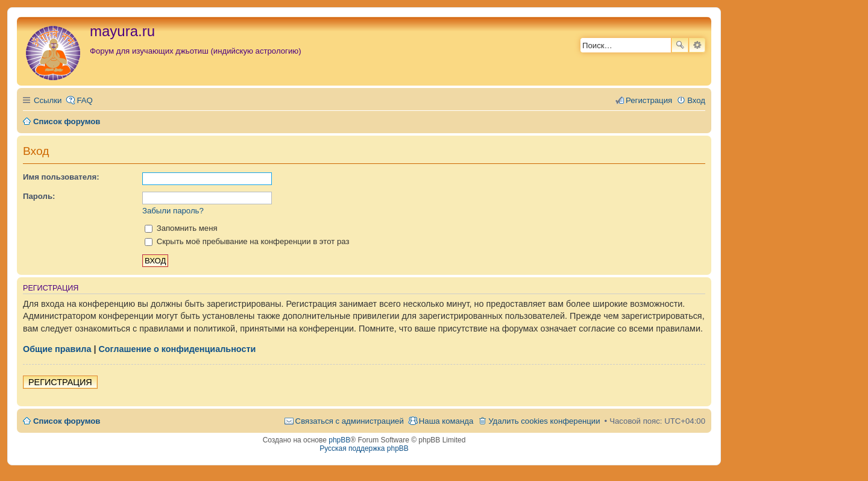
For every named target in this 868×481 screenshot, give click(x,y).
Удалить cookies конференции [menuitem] (544, 421)
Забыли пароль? (173, 211)
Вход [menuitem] (696, 100)
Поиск (680, 45)
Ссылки (48, 100)
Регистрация (60, 382)
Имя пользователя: (61, 177)
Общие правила (57, 349)
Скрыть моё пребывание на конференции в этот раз (247, 241)
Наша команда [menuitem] (446, 421)
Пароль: (39, 196)
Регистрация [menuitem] (649, 100)
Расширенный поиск (697, 45)
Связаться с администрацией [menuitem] (350, 421)
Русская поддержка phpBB (364, 448)
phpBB (339, 440)
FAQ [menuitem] (84, 100)
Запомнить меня (181, 228)
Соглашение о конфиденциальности (177, 349)
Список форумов (67, 421)
